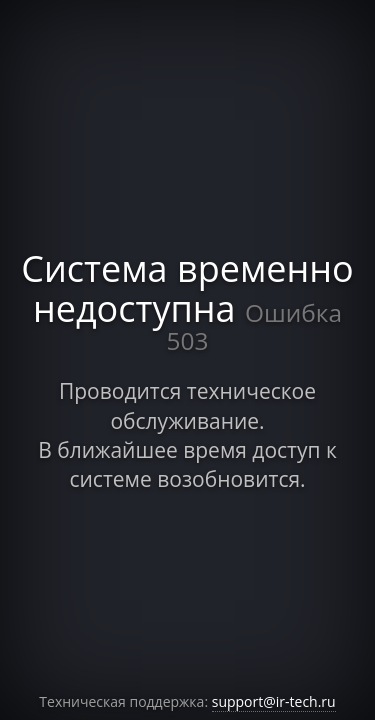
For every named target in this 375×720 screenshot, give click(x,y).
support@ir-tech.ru (274, 701)
